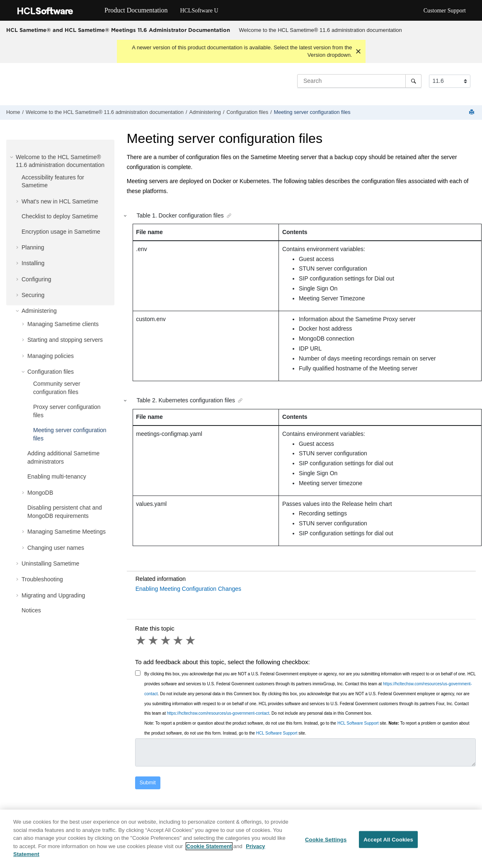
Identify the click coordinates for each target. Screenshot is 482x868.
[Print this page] (472, 112)
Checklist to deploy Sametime (60, 216)
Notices (31, 610)
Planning (33, 247)
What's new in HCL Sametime (60, 201)
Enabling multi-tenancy (57, 476)
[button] (12, 157)
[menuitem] (320, 30)
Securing (33, 295)
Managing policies (51, 356)
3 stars (166, 641)
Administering (205, 112)
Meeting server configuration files (312, 112)
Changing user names (56, 548)
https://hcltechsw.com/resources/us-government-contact (218, 713)
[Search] (413, 81)
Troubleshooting (42, 579)
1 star (141, 641)
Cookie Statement (209, 847)
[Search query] (359, 81)
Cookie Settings (326, 840)
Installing (33, 263)
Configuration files (247, 112)
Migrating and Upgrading (53, 595)
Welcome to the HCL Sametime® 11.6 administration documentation (321, 30)
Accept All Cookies (388, 840)
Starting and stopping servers (65, 340)
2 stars (154, 641)
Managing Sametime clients (63, 324)
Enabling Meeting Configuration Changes (188, 589)
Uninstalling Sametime (50, 563)
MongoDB (40, 493)
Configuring (36, 279)
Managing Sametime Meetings (67, 532)
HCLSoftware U (199, 11)
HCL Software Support (358, 723)
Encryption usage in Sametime (61, 232)
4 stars (179, 641)
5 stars (191, 641)
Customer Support (445, 11)
